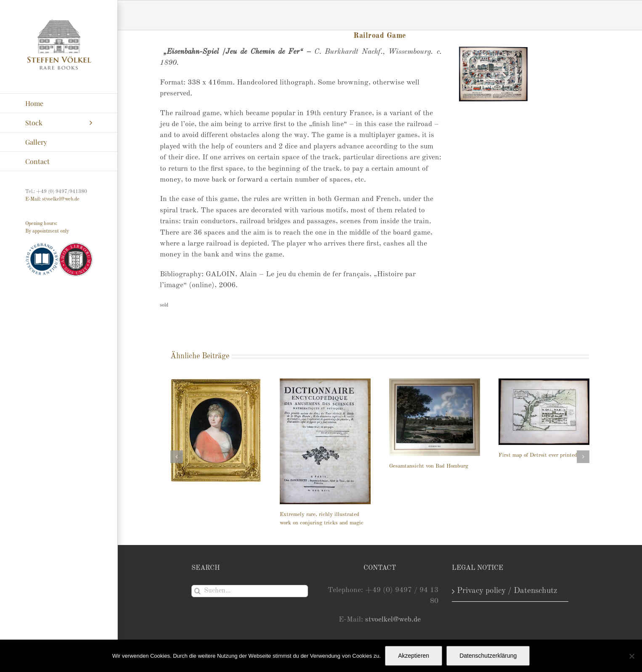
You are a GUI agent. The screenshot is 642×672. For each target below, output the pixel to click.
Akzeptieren (414, 656)
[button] (177, 457)
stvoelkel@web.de (393, 620)
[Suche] (198, 591)
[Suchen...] (250, 591)
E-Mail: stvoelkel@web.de (52, 199)
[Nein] (631, 656)
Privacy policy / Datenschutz (507, 591)
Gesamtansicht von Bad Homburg (429, 466)
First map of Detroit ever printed (538, 455)
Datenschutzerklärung (488, 656)
